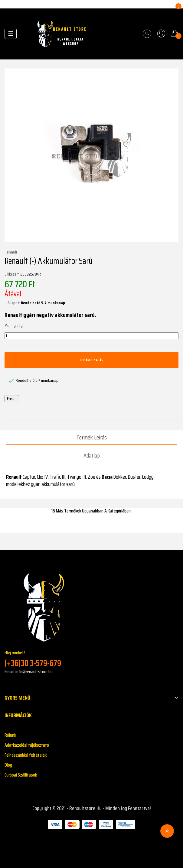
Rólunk (10, 735)
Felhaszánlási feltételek (26, 755)
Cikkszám (12, 274)
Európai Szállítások (21, 775)
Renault (11, 252)
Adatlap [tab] (92, 455)
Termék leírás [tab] (92, 437)
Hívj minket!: (92, 659)
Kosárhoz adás (92, 360)
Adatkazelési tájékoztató (27, 745)
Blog (8, 765)
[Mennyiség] (92, 336)
